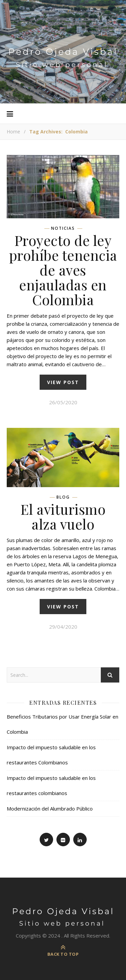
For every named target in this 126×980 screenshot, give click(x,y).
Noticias (63, 228)
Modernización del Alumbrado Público (50, 809)
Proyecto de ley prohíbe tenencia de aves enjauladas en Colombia (63, 270)
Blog (63, 497)
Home (13, 132)
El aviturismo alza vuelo (63, 516)
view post (63, 382)
